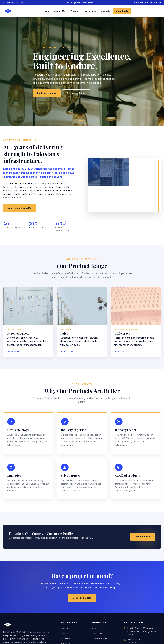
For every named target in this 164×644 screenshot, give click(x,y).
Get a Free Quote (82, 598)
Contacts (105, 11)
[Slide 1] (81, 121)
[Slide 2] (85, 121)
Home (46, 11)
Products (75, 11)
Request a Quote (76, 93)
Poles (94, 628)
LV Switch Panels (99, 638)
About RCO (60, 11)
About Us (64, 628)
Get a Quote (122, 11)
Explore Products (47, 93)
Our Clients (90, 11)
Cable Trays (97, 633)
